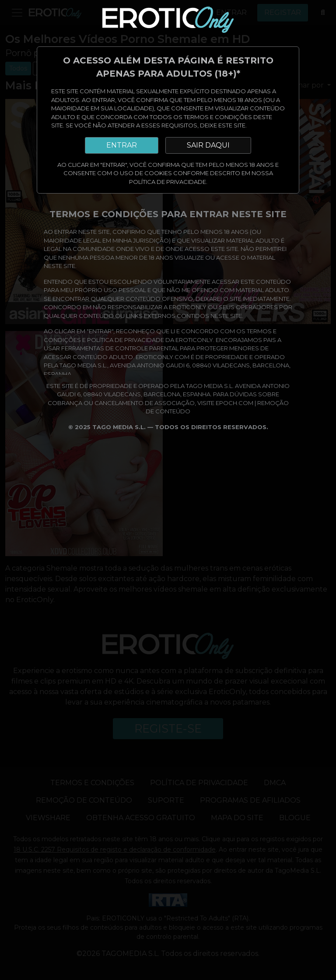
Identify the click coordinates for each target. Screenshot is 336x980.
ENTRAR (122, 145)
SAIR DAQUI (208, 145)
